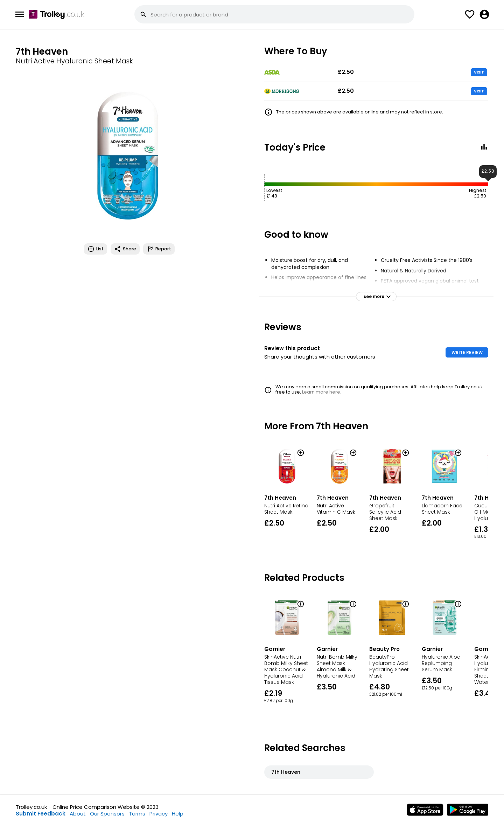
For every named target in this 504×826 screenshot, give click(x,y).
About (78, 814)
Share (125, 249)
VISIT (479, 72)
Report (159, 249)
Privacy (159, 814)
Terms (137, 814)
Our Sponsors (107, 814)
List (96, 249)
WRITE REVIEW (467, 352)
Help (178, 814)
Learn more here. (322, 392)
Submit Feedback (41, 814)
